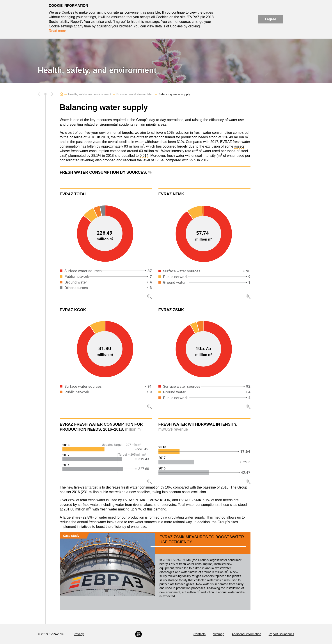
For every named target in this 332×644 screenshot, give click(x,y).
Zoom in (150, 297)
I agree (271, 19)
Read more (58, 31)
